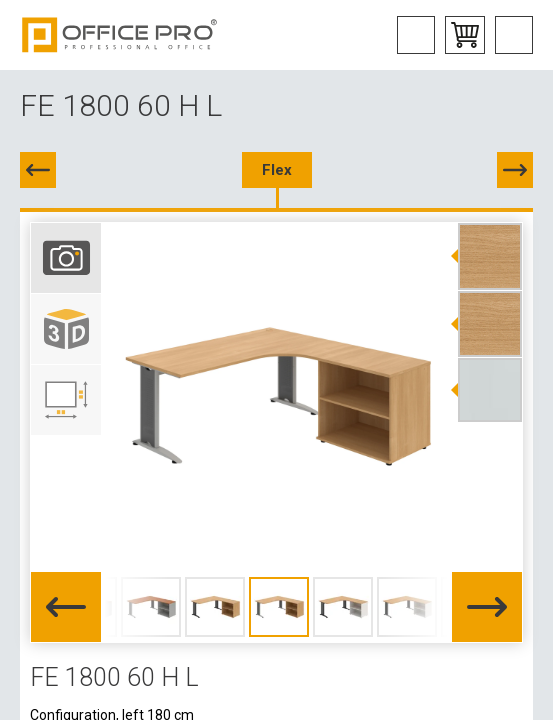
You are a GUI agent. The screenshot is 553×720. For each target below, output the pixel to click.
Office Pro (120, 35)
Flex (277, 170)
